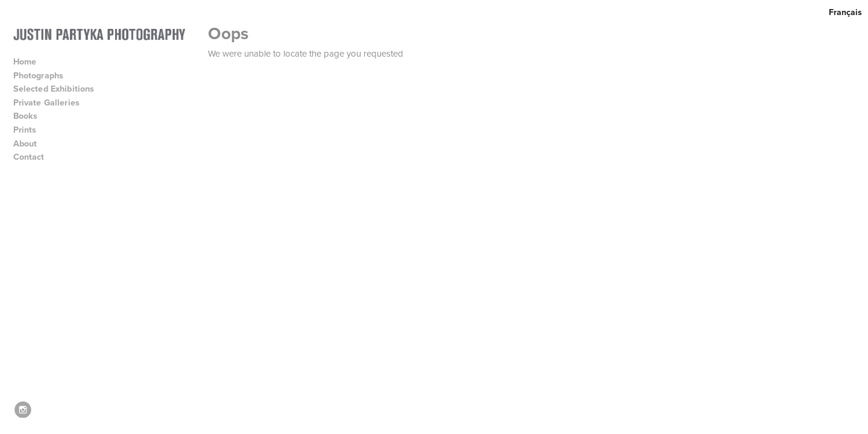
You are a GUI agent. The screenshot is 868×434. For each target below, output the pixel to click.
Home (25, 61)
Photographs (44, 75)
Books (31, 116)
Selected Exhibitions (59, 89)
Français (845, 12)
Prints (25, 130)
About (31, 143)
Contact (29, 157)
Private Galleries (47, 102)
